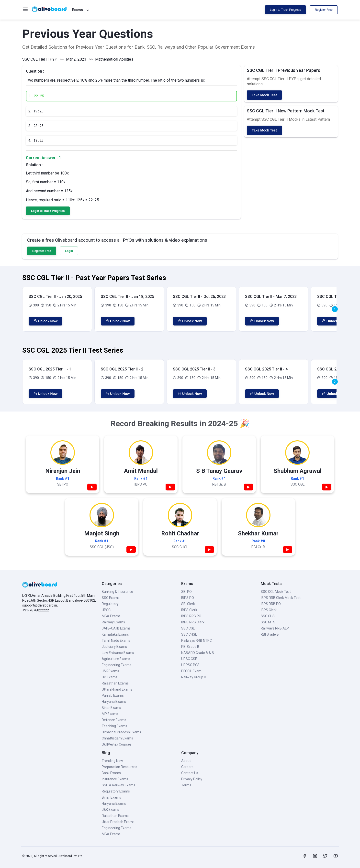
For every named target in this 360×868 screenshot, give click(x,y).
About (186, 761)
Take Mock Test (264, 95)
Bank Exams (111, 773)
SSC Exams (111, 598)
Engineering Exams (117, 665)
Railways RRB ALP (275, 628)
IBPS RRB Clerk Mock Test (281, 598)
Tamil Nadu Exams (116, 640)
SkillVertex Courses (117, 744)
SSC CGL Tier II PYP (40, 59)
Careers (187, 767)
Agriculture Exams (116, 659)
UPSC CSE (189, 659)
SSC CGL (188, 628)
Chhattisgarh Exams (117, 738)
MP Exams (110, 714)
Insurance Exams (115, 779)
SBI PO (186, 592)
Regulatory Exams (116, 791)
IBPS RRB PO (191, 616)
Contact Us (190, 773)
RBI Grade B (190, 647)
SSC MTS (268, 622)
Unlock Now (45, 321)
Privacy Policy (192, 779)
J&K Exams (110, 671)
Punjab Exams (113, 695)
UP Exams (110, 677)
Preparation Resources (119, 767)
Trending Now (112, 761)
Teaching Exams (114, 726)
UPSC (106, 610)
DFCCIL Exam (191, 671)
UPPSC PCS (190, 665)
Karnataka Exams (115, 634)
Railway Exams (113, 622)
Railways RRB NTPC (197, 640)
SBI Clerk (188, 604)
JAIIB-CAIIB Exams (116, 628)
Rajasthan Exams (115, 683)
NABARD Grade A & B (198, 653)
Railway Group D (194, 677)
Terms (186, 785)
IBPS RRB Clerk (193, 622)
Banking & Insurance (117, 592)
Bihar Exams (111, 708)
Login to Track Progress (286, 10)
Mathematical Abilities (114, 59)
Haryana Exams (114, 702)
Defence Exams (114, 720)
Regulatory (110, 604)
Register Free (324, 10)
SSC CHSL (189, 634)
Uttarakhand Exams (117, 689)
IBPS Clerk (189, 610)
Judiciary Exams (114, 647)
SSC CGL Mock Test (276, 592)
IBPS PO (188, 598)
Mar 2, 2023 (76, 59)
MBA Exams (111, 616)
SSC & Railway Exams (118, 785)
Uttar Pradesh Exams (118, 822)
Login (69, 251)
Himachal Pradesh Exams (121, 732)
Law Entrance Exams (118, 653)
